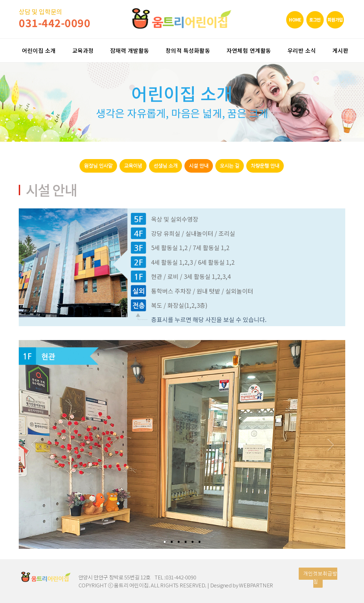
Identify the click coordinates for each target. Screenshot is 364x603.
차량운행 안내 (265, 166)
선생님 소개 (166, 166)
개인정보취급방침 (320, 578)
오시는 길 (230, 166)
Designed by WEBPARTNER (242, 585)
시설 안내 (199, 166)
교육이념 (133, 166)
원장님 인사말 (98, 166)
